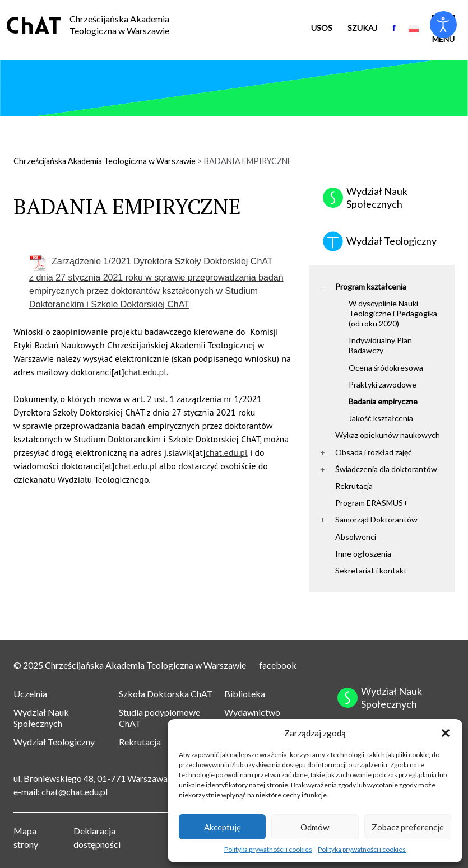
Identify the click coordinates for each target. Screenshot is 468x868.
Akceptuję (223, 827)
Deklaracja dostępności (97, 837)
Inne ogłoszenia (363, 554)
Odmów (315, 827)
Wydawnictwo (252, 712)
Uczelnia (30, 694)
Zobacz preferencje (408, 827)
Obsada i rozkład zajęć (374, 452)
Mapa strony (26, 837)
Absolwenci (356, 537)
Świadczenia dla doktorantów (386, 469)
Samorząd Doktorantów (376, 519)
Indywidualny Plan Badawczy (380, 345)
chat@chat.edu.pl (75, 792)
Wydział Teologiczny (54, 742)
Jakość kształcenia (381, 418)
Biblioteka (245, 694)
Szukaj (362, 28)
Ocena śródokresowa (386, 368)
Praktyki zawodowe (383, 384)
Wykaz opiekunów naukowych (388, 435)
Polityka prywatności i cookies (268, 849)
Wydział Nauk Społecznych (41, 718)
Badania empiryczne (383, 401)
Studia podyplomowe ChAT (159, 718)
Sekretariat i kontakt (371, 570)
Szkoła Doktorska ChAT (166, 694)
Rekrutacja (354, 486)
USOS (322, 28)
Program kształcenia (371, 286)
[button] (446, 733)
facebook (278, 665)
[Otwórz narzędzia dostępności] (443, 25)
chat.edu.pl (145, 372)
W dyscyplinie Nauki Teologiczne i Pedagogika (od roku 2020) (393, 313)
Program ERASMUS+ (372, 503)
